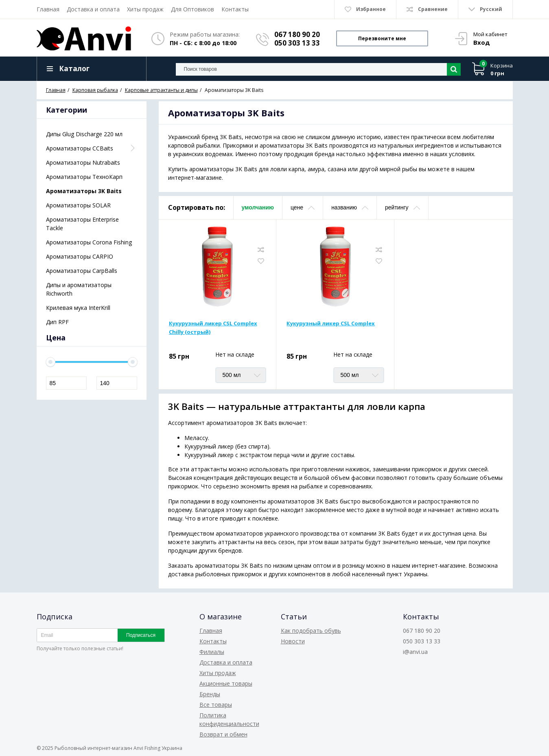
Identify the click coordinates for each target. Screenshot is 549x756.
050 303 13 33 (297, 43)
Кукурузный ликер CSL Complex (331, 323)
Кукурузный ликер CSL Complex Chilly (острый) (213, 328)
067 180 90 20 (297, 34)
